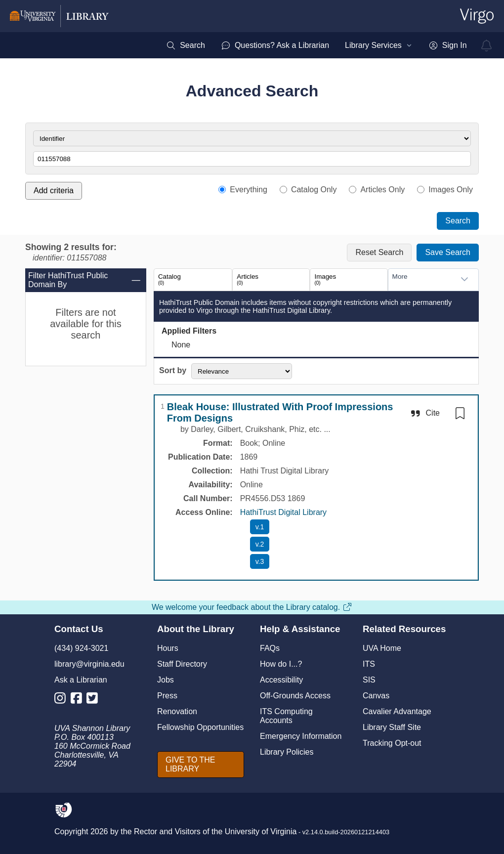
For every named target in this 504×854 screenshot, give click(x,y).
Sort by (173, 370)
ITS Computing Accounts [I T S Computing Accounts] (286, 716)
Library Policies (287, 752)
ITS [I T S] (369, 664)
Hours (168, 648)
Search (458, 221)
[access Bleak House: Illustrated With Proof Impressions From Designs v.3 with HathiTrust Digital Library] (260, 561)
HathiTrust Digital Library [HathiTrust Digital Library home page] (283, 512)
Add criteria (54, 191)
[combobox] (423, 279)
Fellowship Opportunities (200, 727)
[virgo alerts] (487, 45)
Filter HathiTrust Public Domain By (84, 280)
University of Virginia (261, 832)
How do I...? (281, 664)
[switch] (460, 413)
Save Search (448, 252)
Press (167, 696)
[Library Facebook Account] (79, 700)
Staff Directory (182, 664)
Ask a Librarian (81, 680)
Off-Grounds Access (295, 696)
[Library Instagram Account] (63, 700)
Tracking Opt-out (392, 743)
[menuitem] (186, 45)
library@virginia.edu (89, 664)
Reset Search (379, 252)
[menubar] (316, 45)
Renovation (177, 711)
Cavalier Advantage (397, 711)
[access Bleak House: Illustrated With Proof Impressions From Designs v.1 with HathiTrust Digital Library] (260, 527)
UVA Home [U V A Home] (382, 648)
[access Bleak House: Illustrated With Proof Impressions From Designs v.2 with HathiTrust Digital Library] (260, 544)
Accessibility (281, 680)
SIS (369, 680)
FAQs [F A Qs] (270, 648)
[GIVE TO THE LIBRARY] (201, 765)
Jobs (166, 680)
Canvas (376, 696)
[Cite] (425, 413)
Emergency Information (301, 736)
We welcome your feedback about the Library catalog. (252, 607)
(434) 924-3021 (81, 648)
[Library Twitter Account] (95, 700)
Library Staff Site (392, 727)
